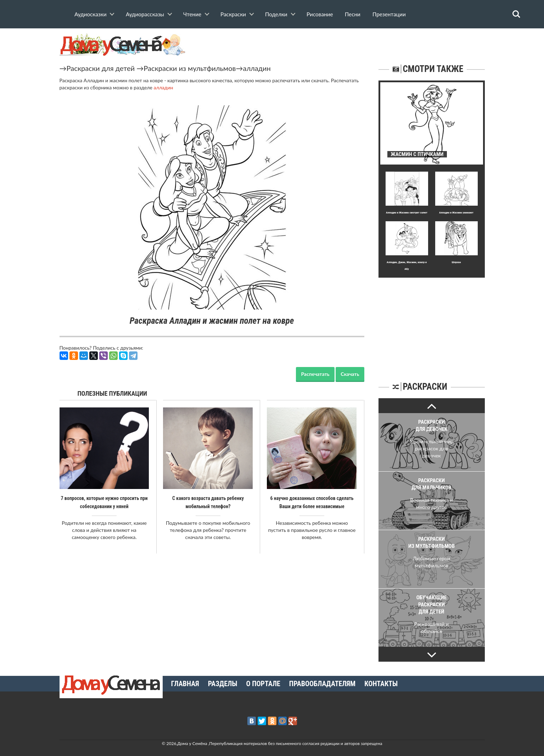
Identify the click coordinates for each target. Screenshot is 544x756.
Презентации (389, 14)
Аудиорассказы (145, 14)
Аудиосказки (90, 14)
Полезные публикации (113, 393)
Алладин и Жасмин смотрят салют (407, 213)
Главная (185, 684)
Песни (353, 14)
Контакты (381, 684)
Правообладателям (322, 684)
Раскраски (233, 14)
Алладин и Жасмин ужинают (456, 213)
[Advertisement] (432, 322)
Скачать (350, 374)
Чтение (192, 14)
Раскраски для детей (101, 68)
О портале (263, 684)
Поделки (276, 14)
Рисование (320, 14)
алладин (257, 68)
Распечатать (315, 374)
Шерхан (456, 262)
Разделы (223, 684)
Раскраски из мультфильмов (190, 68)
